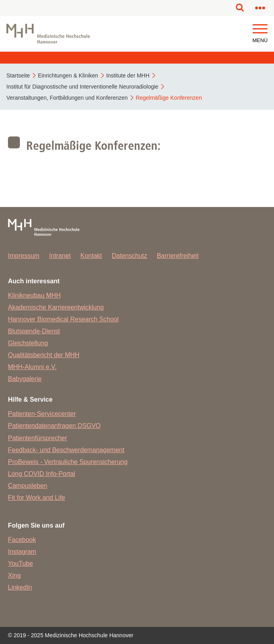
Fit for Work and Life (37, 498)
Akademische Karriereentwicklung (56, 307)
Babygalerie (25, 379)
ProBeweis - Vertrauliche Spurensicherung (68, 462)
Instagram (22, 552)
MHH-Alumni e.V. (32, 367)
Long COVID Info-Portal (42, 474)
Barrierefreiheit (178, 256)
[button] (260, 29)
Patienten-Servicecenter (42, 414)
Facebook (22, 540)
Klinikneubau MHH (34, 295)
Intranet (60, 256)
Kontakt (91, 256)
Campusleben (28, 486)
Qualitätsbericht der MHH (44, 355)
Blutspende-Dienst (34, 331)
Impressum (24, 256)
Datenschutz (129, 256)
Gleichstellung (28, 343)
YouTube (20, 564)
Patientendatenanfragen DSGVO (54, 426)
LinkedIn (20, 587)
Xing (14, 575)
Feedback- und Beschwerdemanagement (66, 450)
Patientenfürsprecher (38, 438)
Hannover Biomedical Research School (63, 319)
